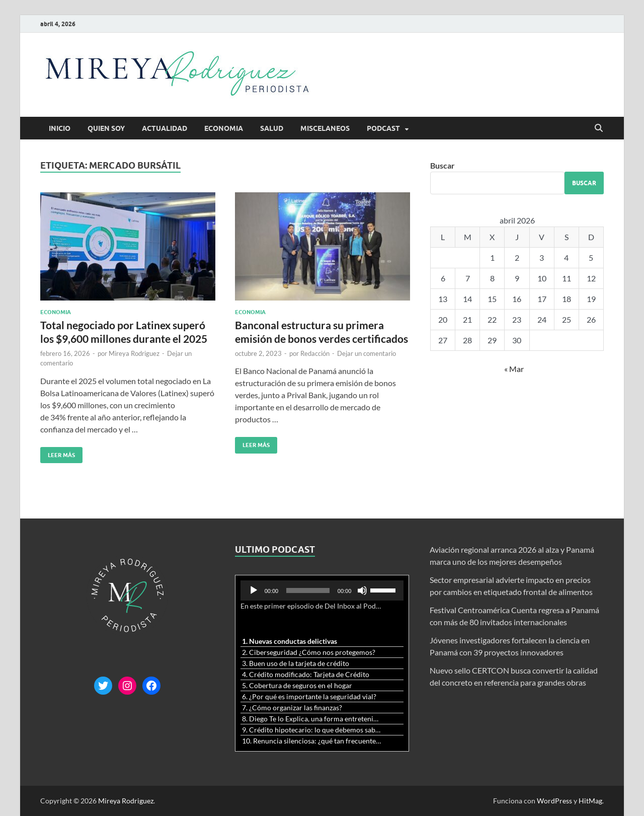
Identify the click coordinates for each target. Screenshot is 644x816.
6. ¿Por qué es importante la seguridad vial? (309, 696)
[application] (322, 590)
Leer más (58, 453)
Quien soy (106, 128)
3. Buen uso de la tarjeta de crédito (296, 663)
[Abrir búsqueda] (599, 128)
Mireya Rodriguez (134, 353)
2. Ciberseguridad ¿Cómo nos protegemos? (309, 652)
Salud (272, 128)
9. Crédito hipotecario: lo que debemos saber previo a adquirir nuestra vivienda (312, 730)
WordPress (554, 801)
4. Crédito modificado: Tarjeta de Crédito (306, 674)
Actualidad (165, 128)
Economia (224, 128)
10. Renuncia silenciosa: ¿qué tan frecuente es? (312, 741)
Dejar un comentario (367, 353)
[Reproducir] (254, 590)
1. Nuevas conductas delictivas (290, 641)
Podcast (383, 128)
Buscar (442, 165)
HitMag (590, 801)
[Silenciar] (362, 590)
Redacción (315, 353)
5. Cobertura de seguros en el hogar (297, 685)
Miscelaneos (325, 128)
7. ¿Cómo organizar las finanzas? (292, 708)
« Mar (514, 369)
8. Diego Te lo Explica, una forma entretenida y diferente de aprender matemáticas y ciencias (312, 719)
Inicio (60, 128)
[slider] (308, 590)
